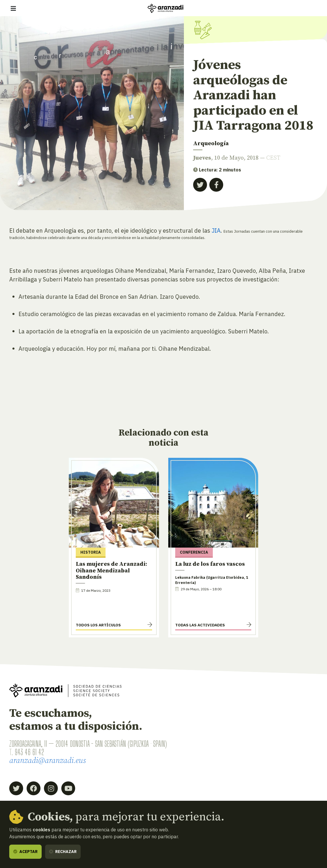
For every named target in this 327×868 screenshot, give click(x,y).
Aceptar (25, 852)
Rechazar (63, 852)
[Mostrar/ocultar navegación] (13, 8)
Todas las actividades (200, 625)
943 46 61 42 (29, 752)
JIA (216, 230)
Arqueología (211, 144)
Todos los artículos (98, 625)
